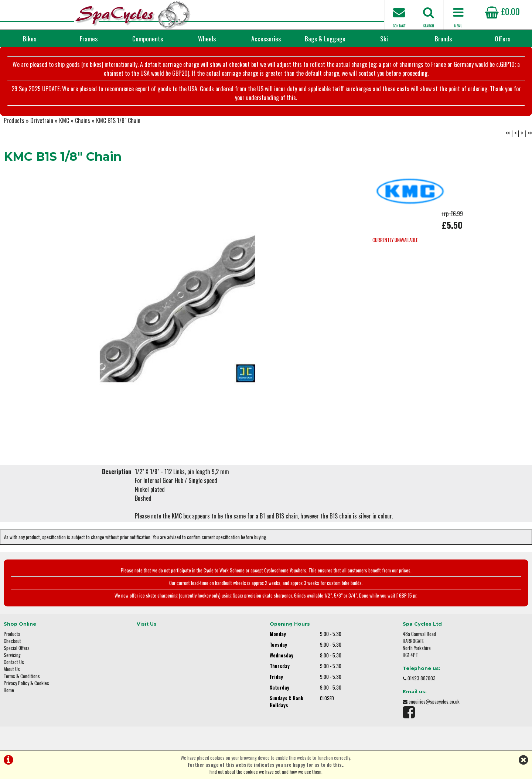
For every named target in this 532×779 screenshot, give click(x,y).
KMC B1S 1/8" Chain (118, 120)
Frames (89, 38)
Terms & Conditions (22, 676)
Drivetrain (42, 120)
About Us (12, 669)
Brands (443, 38)
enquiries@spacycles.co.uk (434, 702)
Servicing (12, 655)
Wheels (207, 38)
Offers (502, 38)
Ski (384, 38)
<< (508, 133)
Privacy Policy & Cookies (26, 683)
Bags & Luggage (325, 38)
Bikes (30, 38)
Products (14, 120)
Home (9, 690)
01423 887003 (422, 678)
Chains (83, 120)
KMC (64, 120)
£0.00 (502, 11)
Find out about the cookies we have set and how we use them (265, 772)
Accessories (266, 38)
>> (530, 133)
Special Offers (17, 648)
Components (148, 38)
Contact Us (14, 662)
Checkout (12, 641)
